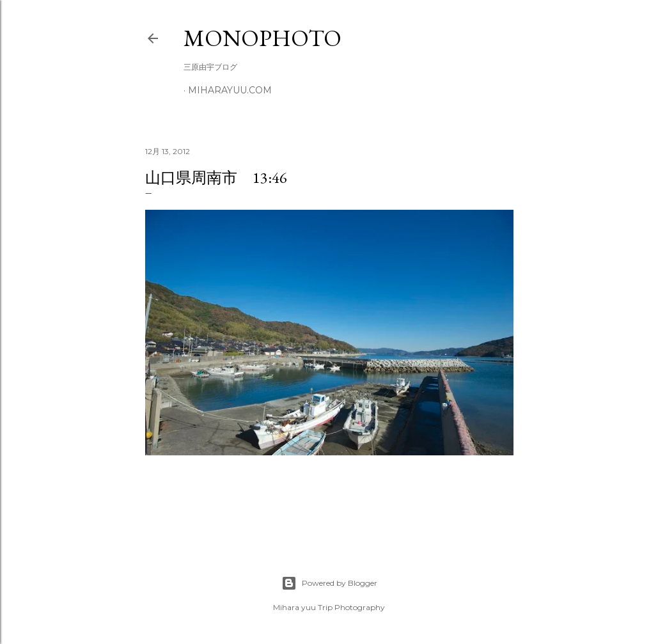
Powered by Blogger (329, 583)
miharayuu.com (230, 90)
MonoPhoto (262, 38)
